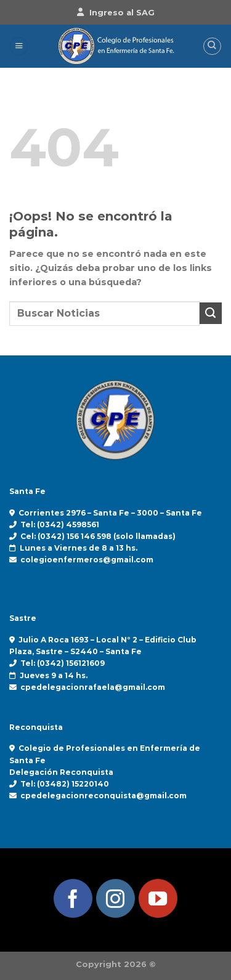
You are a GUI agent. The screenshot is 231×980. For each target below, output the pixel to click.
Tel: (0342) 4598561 (60, 524)
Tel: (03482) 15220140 (65, 784)
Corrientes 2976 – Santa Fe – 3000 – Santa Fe (110, 513)
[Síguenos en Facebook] (73, 898)
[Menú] (19, 46)
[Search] (212, 47)
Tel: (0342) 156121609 (63, 663)
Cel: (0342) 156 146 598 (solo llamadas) (98, 536)
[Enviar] (211, 314)
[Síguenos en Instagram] (115, 898)
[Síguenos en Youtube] (158, 898)
